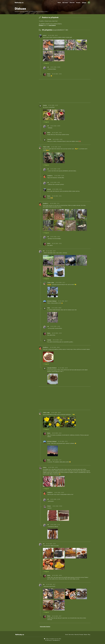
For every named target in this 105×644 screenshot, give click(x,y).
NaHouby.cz (19, 3)
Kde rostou (65, 3)
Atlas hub (72, 3)
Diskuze (84, 3)
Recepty (78, 3)
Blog (89, 635)
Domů (59, 3)
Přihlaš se (41, 25)
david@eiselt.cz (56, 640)
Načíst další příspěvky (45, 627)
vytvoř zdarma (52, 25)
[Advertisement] (26, 38)
